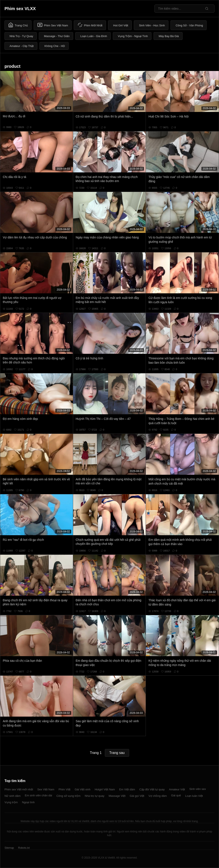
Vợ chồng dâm (158, 796)
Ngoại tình (28, 802)
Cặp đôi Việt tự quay (152, 789)
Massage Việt (117, 796)
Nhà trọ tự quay (94, 796)
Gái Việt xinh (82, 789)
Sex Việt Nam (46, 789)
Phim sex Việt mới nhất (19, 789)
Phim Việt (64, 789)
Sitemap (9, 848)
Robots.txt (24, 848)
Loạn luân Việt (194, 796)
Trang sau (117, 753)
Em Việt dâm (127, 789)
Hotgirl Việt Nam (105, 789)
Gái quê (176, 795)
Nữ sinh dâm (13, 796)
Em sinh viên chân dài (39, 795)
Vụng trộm (11, 802)
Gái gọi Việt (137, 796)
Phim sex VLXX (20, 9)
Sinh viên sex (197, 789)
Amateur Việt (177, 789)
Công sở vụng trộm (68, 796)
